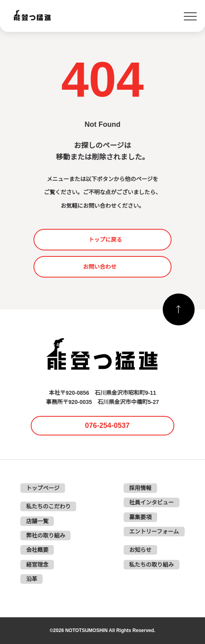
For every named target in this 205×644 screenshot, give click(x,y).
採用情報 (140, 488)
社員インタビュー (152, 502)
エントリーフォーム (154, 532)
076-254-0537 (107, 425)
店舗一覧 (37, 521)
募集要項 (140, 517)
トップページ (43, 488)
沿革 (32, 579)
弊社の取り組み (45, 536)
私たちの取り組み (152, 565)
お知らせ (140, 550)
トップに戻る (105, 240)
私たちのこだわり (48, 506)
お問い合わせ (100, 267)
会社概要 (37, 550)
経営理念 (37, 565)
